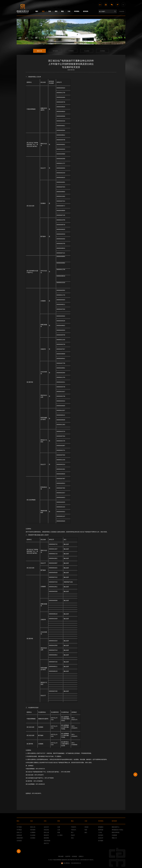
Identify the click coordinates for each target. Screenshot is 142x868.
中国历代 (74, 827)
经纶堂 (86, 827)
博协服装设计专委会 (117, 830)
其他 (72, 838)
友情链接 (74, 856)
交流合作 (101, 838)
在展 (59, 827)
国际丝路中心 (116, 827)
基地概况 (101, 827)
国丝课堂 (46, 838)
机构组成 (19, 835)
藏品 (62, 11)
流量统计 (81, 856)
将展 (59, 832)
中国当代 (74, 830)
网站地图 (61, 856)
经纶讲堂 (46, 830)
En (123, 5)
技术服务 (101, 841)
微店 (86, 832)
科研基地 (77, 11)
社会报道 (87, 51)
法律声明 (68, 856)
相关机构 (86, 11)
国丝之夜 (46, 832)
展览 (56, 11)
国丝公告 (39, 51)
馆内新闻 (55, 51)
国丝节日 (46, 843)
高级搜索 (122, 11)
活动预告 (103, 51)
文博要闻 (71, 51)
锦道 (86, 830)
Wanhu (91, 860)
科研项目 (101, 835)
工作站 (100, 832)
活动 (50, 11)
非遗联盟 (114, 835)
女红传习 (46, 827)
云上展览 (60, 835)
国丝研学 (46, 835)
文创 (69, 11)
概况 (37, 11)
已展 (59, 830)
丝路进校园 (47, 841)
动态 (43, 11)
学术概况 (19, 830)
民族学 (73, 835)
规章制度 (101, 830)
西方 (72, 832)
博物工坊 (114, 838)
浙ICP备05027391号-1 (74, 860)
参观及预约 (20, 838)
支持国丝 (19, 841)
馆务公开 (19, 832)
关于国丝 (19, 827)
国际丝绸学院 (116, 832)
